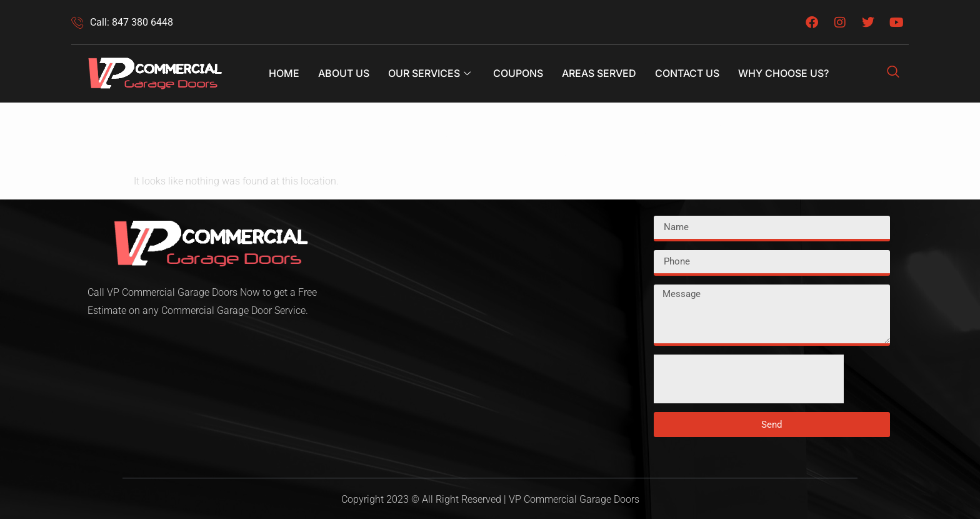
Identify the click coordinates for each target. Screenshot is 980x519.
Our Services (429, 73)
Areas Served (599, 73)
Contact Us (687, 73)
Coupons (518, 73)
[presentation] (749, 379)
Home (284, 73)
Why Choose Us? (783, 73)
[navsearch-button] (893, 74)
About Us (344, 73)
